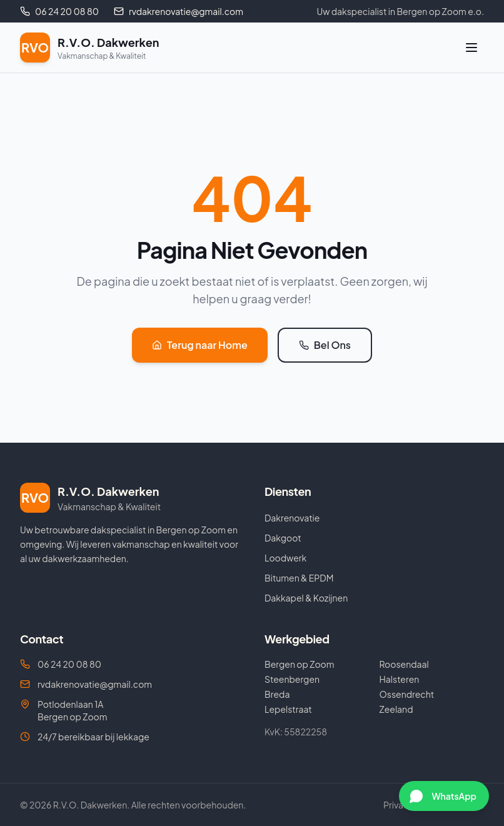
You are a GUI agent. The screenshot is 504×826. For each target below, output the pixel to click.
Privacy (398, 805)
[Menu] (471, 48)
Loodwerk (285, 558)
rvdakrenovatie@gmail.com (86, 684)
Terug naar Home (200, 345)
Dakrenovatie (292, 518)
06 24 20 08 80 (61, 664)
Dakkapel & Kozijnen (306, 598)
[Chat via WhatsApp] (444, 796)
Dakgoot (283, 538)
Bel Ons (325, 345)
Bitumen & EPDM (299, 578)
